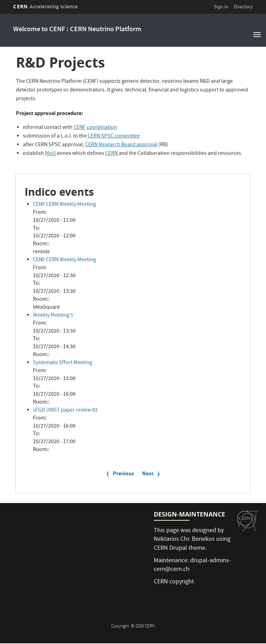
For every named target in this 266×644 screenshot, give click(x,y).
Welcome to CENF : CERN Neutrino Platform (77, 30)
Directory (243, 7)
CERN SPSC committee (114, 136)
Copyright (121, 627)
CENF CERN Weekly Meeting (64, 205)
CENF (79, 128)
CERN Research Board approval (121, 145)
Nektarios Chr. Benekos (184, 540)
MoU (51, 154)
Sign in (221, 7)
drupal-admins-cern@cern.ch (192, 566)
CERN (45, 6)
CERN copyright (174, 582)
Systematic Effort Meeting (63, 363)
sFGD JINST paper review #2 (65, 411)
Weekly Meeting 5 (53, 316)
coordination (102, 128)
